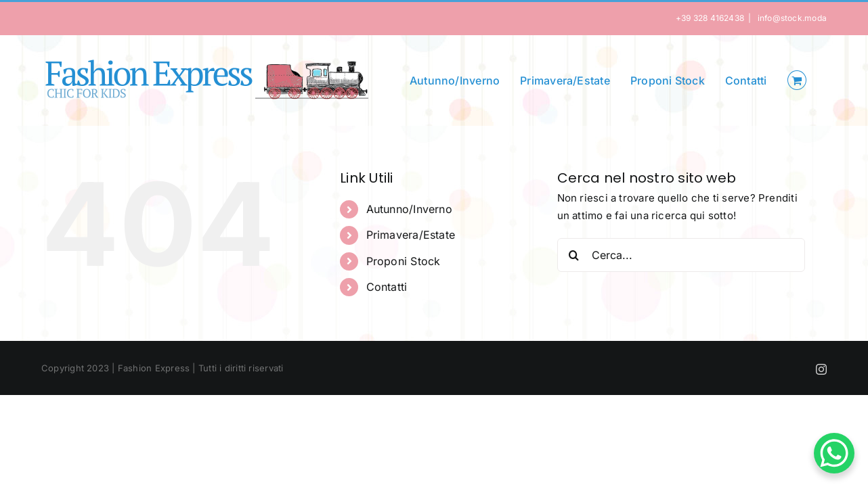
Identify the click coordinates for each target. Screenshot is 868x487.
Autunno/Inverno (409, 209)
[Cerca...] (681, 255)
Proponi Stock (404, 261)
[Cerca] (574, 255)
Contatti (387, 287)
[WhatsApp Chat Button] (834, 453)
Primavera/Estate (411, 235)
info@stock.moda (791, 18)
